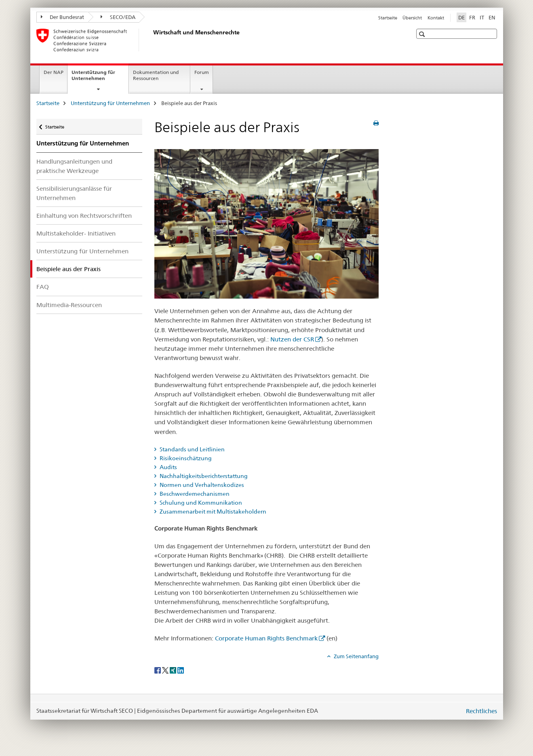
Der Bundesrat (63, 17)
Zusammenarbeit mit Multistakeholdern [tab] (212, 512)
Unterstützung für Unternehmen (97, 78)
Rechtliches (481, 711)
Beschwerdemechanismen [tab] (194, 494)
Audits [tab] (168, 467)
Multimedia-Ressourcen (69, 305)
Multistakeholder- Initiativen (76, 233)
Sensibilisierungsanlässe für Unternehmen (74, 193)
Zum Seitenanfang (356, 656)
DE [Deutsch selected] (461, 17)
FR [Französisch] (472, 17)
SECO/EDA (118, 17)
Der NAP (54, 72)
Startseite (388, 18)
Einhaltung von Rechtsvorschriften (84, 216)
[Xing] (174, 670)
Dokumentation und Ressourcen (156, 75)
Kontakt (436, 18)
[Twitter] (166, 670)
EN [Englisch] (492, 17)
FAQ (43, 287)
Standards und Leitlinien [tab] (192, 449)
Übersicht (412, 18)
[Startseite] (152, 40)
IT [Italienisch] (482, 17)
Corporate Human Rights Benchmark (266, 638)
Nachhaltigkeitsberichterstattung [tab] (203, 476)
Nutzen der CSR (292, 339)
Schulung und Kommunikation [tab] (200, 503)
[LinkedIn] (181, 670)
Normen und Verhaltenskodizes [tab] (201, 485)
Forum (202, 72)
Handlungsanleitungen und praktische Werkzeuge (74, 166)
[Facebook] (158, 670)
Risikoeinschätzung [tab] (185, 458)
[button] (423, 34)
